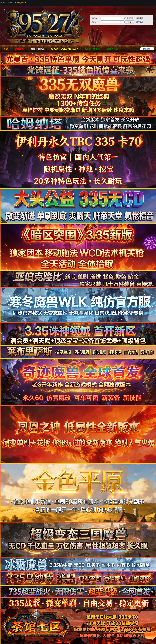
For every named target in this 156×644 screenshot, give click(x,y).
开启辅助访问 (155, 2)
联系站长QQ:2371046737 (65, 49)
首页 (6, 49)
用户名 (94, 18)
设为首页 (4, 3)
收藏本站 (11, 3)
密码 (94, 22)
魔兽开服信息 (38, 49)
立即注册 (140, 22)
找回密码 (140, 18)
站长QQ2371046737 (23, 3)
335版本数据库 (92, 49)
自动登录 (129, 18)
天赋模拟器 (113, 49)
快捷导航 (147, 49)
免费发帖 (19, 49)
